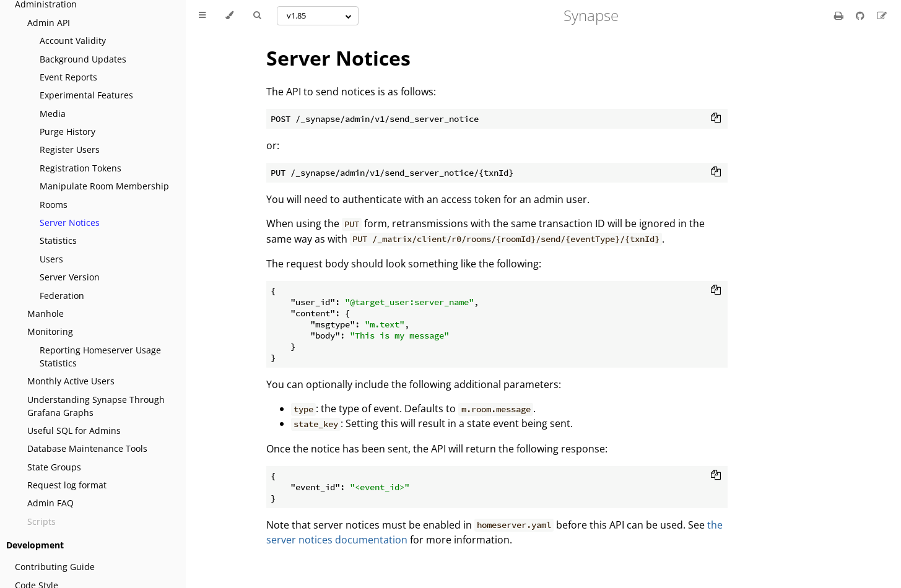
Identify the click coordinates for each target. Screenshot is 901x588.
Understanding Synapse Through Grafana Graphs (96, 406)
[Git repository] (861, 15)
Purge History (67, 132)
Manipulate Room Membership (104, 186)
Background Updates (83, 59)
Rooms (54, 205)
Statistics (58, 240)
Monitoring (50, 331)
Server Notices (70, 223)
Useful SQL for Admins (74, 430)
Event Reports (68, 77)
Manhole (46, 313)
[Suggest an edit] (882, 15)
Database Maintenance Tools (87, 448)
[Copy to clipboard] (716, 119)
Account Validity (73, 41)
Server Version (70, 277)
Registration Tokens (81, 168)
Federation (62, 296)
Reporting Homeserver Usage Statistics (100, 357)
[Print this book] (840, 15)
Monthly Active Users (71, 381)
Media (53, 114)
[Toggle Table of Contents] (202, 15)
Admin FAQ (50, 503)
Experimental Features (86, 95)
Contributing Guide (55, 567)
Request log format (67, 485)
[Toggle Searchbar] (257, 15)
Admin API (49, 23)
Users (51, 259)
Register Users (70, 149)
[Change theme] (229, 15)
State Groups (54, 467)
